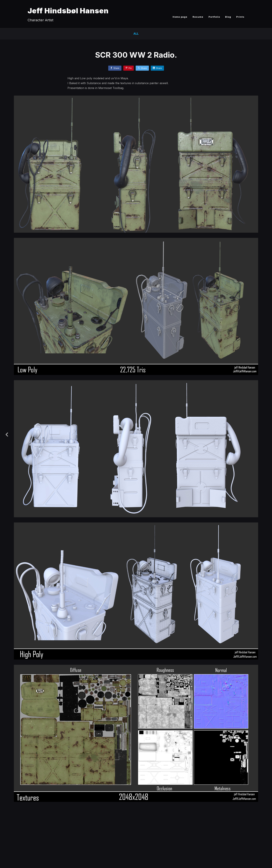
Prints (240, 17)
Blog (228, 17)
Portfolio (214, 17)
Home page (180, 17)
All (136, 34)
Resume (198, 17)
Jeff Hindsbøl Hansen (68, 11)
